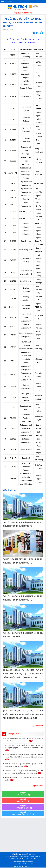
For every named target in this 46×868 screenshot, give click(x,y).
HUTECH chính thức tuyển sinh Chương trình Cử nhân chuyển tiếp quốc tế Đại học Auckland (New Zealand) (24, 757)
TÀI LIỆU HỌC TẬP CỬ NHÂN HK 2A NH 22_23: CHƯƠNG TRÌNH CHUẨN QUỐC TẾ (23, 561)
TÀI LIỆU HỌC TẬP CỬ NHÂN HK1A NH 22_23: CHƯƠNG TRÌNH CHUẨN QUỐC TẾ (23, 524)
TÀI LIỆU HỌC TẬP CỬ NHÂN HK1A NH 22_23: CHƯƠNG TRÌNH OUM (23, 635)
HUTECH (30, 866)
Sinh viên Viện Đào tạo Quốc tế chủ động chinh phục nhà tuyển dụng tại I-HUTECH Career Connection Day (24, 748)
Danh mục (6, 2)
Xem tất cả (38, 726)
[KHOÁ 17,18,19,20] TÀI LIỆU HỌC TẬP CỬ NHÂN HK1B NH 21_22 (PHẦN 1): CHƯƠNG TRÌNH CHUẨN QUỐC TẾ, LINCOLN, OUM (23, 674)
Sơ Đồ (25, 864)
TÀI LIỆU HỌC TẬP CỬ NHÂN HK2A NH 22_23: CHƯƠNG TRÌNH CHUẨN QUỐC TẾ (23, 598)
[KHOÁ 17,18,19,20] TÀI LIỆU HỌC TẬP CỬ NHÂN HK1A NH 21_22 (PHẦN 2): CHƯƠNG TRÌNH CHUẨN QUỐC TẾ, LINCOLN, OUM (23, 714)
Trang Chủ (18, 864)
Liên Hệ (30, 864)
